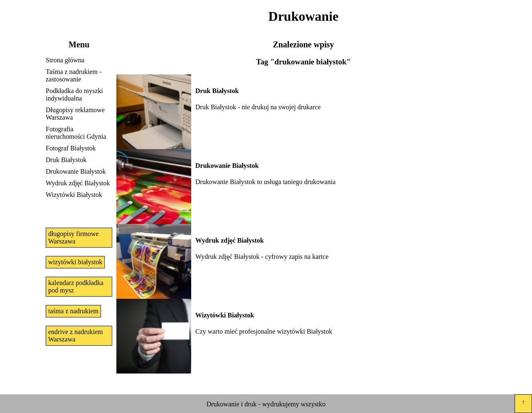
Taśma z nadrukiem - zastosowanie (74, 75)
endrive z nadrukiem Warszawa (76, 336)
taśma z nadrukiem (73, 311)
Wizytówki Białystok (74, 195)
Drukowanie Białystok (76, 171)
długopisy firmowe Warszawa (73, 237)
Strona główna (65, 60)
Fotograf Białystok (71, 148)
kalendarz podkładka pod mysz (76, 286)
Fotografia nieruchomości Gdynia (76, 133)
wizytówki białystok (75, 262)
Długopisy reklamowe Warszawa (75, 114)
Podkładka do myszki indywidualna (74, 95)
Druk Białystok (66, 160)
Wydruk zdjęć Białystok (78, 183)
